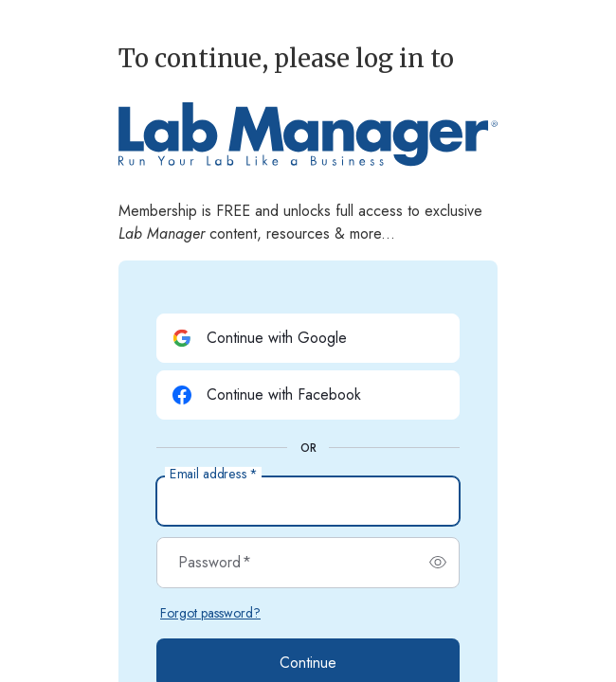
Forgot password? (210, 613)
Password (215, 563)
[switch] (438, 563)
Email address (213, 475)
